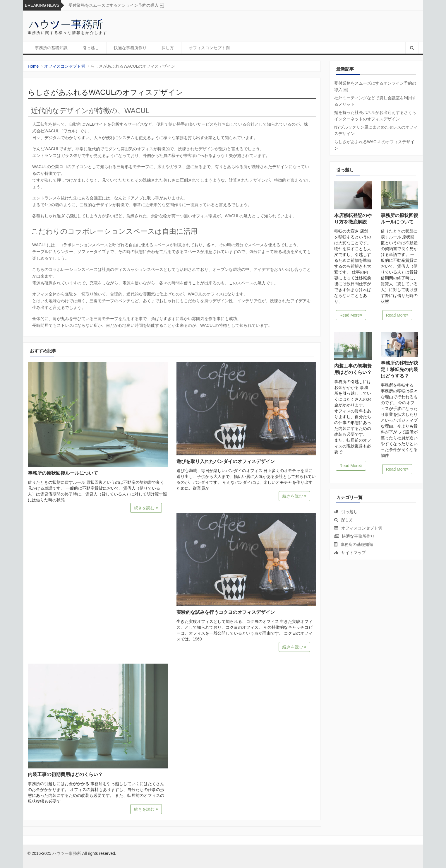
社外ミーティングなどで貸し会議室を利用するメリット (375, 101)
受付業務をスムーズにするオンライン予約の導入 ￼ (116, 5)
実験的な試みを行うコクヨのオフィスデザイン (226, 612)
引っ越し (91, 48)
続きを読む (146, 508)
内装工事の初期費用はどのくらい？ (65, 774)
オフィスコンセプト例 (209, 48)
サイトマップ (354, 553)
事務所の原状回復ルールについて (63, 473)
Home (33, 66)
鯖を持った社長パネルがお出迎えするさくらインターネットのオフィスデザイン (375, 116)
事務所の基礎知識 (51, 48)
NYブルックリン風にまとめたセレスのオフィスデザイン (376, 130)
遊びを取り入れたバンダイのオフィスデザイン (226, 461)
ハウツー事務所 (67, 853)
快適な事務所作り (130, 48)
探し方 (168, 48)
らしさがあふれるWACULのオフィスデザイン (374, 145)
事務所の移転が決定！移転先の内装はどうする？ (399, 369)
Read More (351, 315)
